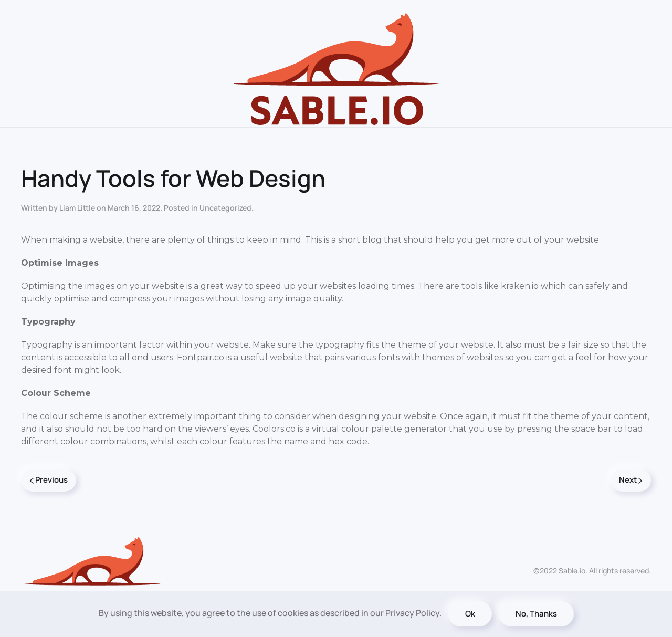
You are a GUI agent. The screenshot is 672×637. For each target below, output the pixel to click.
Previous (49, 480)
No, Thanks (536, 614)
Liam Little (77, 208)
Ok (470, 614)
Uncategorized (225, 208)
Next (631, 480)
